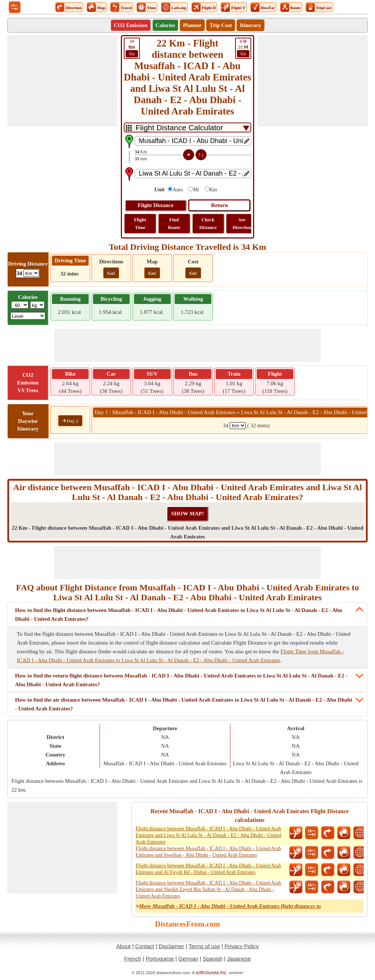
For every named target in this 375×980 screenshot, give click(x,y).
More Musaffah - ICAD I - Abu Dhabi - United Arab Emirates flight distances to (230, 906)
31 (243, 48)
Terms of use (204, 946)
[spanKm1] (238, 426)
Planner (192, 25)
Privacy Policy (242, 946)
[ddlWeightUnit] (37, 305)
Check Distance (208, 224)
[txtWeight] (20, 305)
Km (213, 190)
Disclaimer (171, 946)
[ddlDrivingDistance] (31, 273)
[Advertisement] (62, 81)
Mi (196, 190)
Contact (145, 946)
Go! (111, 273)
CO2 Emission (131, 25)
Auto (178, 190)
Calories (165, 25)
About (124, 946)
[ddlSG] (28, 316)
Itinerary (250, 25)
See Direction (242, 224)
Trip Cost (221, 25)
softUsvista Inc (211, 973)
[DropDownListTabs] (187, 127)
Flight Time (140, 224)
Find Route (174, 224)
